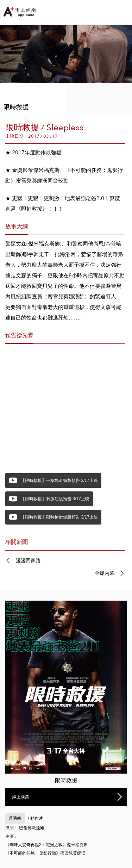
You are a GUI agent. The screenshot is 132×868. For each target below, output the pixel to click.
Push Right (127, 11)
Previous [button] (12, 59)
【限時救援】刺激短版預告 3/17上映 (55, 499)
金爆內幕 (105, 573)
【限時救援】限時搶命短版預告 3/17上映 (59, 517)
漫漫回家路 (28, 560)
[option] (66, 69)
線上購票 (21, 797)
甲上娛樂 (21, 12)
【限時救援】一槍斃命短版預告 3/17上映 (59, 480)
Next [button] (120, 59)
